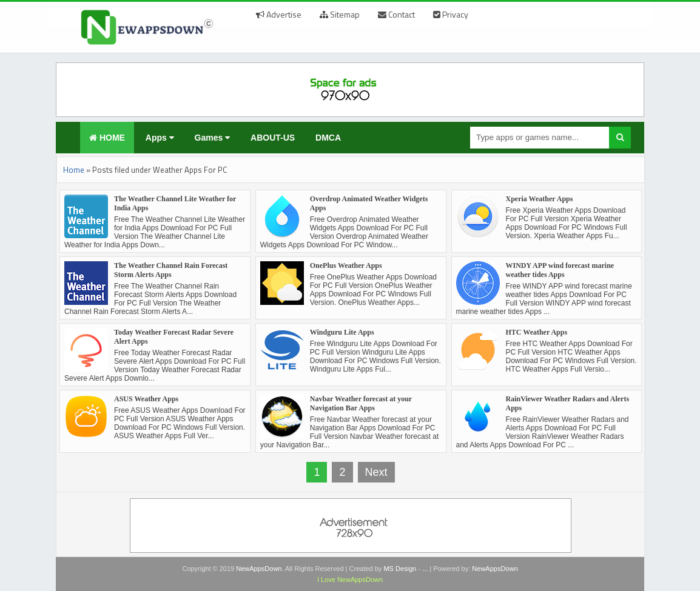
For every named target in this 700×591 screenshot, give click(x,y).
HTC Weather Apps (537, 332)
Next (376, 472)
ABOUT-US (273, 138)
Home (74, 170)
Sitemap (340, 14)
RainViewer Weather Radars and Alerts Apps (568, 403)
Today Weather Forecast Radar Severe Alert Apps (174, 337)
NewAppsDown (259, 569)
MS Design (400, 569)
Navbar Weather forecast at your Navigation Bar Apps (361, 403)
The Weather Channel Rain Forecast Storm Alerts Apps (171, 270)
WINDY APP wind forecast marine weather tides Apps (560, 270)
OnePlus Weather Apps (346, 265)
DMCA (328, 138)
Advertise (279, 14)
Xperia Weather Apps (540, 199)
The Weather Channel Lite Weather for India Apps (175, 203)
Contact (396, 14)
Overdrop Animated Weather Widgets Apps (369, 203)
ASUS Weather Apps (146, 399)
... (425, 569)
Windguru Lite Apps (342, 332)
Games (213, 138)
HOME (107, 138)
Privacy (451, 14)
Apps (160, 138)
